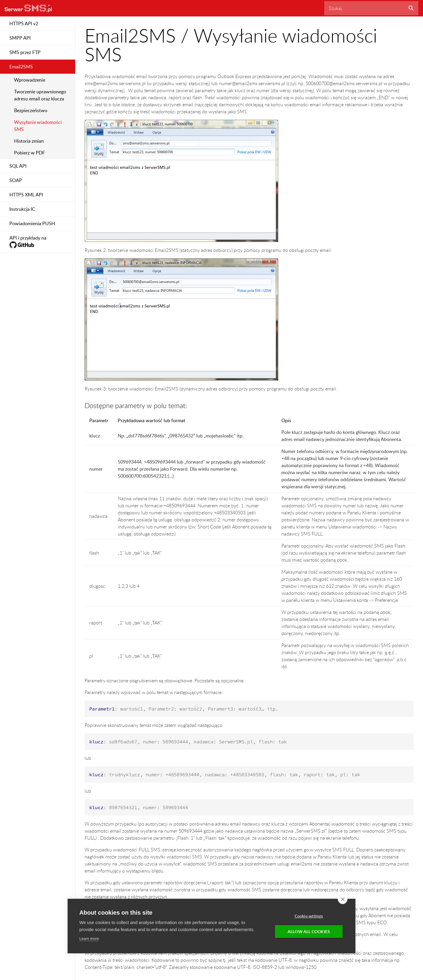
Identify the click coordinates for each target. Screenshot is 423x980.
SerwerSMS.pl (28, 8)
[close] (343, 899)
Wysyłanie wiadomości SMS (38, 126)
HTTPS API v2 (24, 23)
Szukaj (411, 8)
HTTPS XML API (26, 195)
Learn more (89, 939)
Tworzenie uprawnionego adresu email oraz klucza (40, 95)
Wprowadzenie (30, 80)
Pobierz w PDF (30, 153)
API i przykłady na (28, 242)
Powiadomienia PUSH (32, 223)
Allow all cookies (309, 932)
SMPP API (20, 38)
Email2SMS (21, 67)
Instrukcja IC (22, 209)
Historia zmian (29, 141)
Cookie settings (309, 916)
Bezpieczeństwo (31, 110)
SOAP (16, 180)
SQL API (18, 166)
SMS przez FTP (25, 52)
